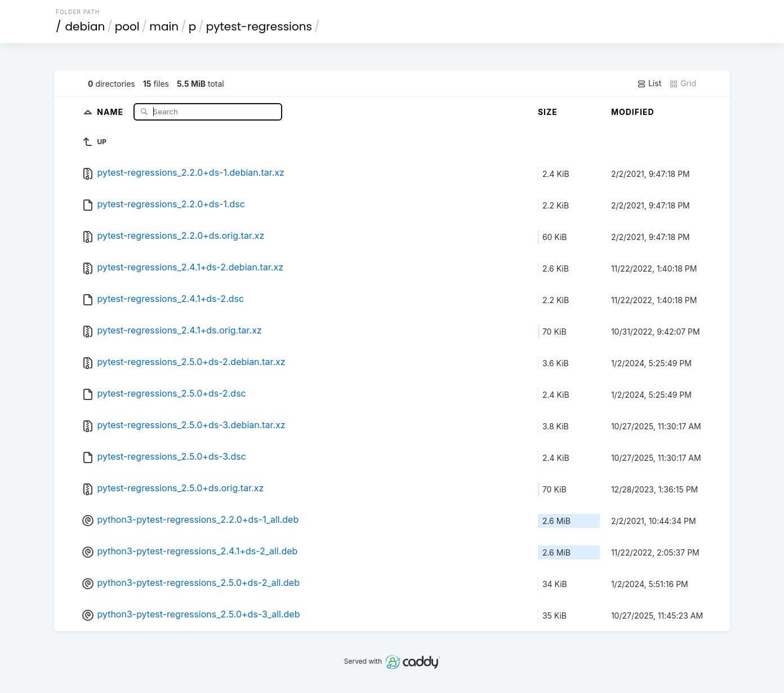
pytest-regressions (259, 26)
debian (85, 26)
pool (127, 26)
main (164, 26)
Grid (683, 83)
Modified (633, 112)
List (649, 83)
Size (548, 112)
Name (111, 111)
